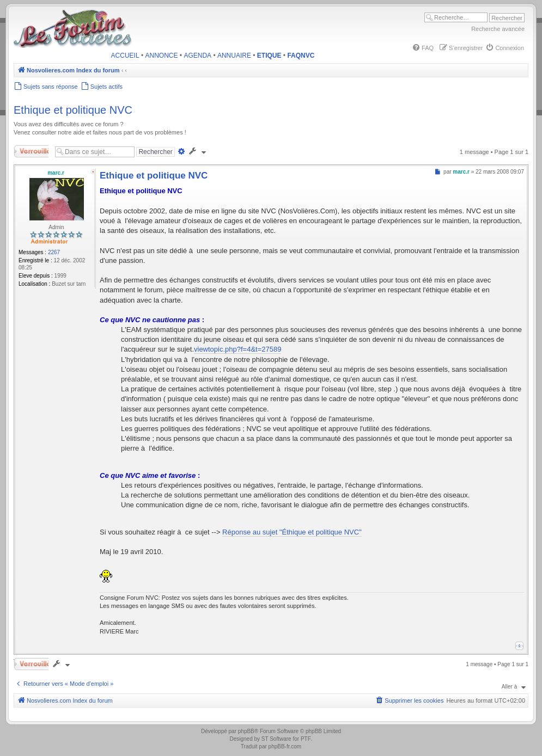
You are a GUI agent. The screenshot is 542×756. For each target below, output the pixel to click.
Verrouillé (31, 151)
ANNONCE (162, 56)
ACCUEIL (125, 56)
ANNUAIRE (234, 56)
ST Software (276, 739)
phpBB (246, 731)
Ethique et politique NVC (73, 110)
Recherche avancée (498, 29)
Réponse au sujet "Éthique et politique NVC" (292, 532)
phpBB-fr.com (285, 746)
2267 (54, 252)
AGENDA (197, 56)
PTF (306, 739)
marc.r (56, 173)
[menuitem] (423, 48)
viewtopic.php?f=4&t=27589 (237, 349)
